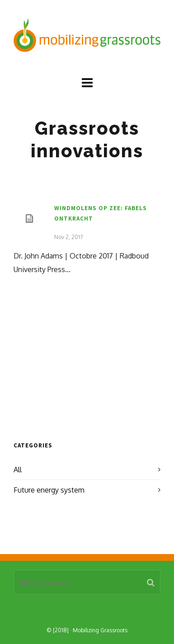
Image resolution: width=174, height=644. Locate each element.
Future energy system (49, 490)
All (18, 470)
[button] (151, 582)
